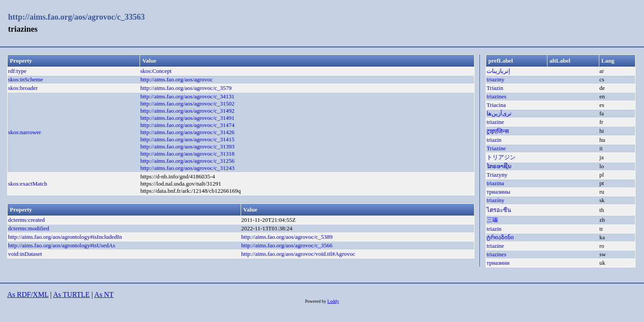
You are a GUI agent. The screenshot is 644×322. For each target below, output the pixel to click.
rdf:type (17, 71)
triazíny (496, 200)
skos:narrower (25, 132)
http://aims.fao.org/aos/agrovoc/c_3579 (186, 88)
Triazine (496, 148)
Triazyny (497, 175)
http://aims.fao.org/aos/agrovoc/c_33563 (76, 17)
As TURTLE (72, 294)
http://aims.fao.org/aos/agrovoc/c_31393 (188, 146)
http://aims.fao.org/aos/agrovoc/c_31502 (188, 104)
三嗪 (492, 220)
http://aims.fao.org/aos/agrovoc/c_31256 (188, 161)
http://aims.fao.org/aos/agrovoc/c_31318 (188, 154)
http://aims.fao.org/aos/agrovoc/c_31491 (188, 118)
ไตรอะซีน (499, 210)
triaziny (496, 79)
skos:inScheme (25, 79)
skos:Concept (156, 71)
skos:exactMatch (28, 184)
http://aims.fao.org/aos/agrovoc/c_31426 (188, 132)
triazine (495, 122)
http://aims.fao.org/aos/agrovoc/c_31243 (188, 168)
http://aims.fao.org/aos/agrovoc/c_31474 (188, 125)
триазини (498, 263)
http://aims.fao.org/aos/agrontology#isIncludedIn (65, 237)
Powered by (316, 301)
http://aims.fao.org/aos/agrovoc (177, 79)
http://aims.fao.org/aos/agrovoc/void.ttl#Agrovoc (298, 254)
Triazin (495, 88)
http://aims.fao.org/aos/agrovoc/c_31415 (188, 139)
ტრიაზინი (500, 237)
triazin (494, 140)
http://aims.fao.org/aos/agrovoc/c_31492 (188, 111)
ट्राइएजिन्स (498, 131)
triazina (495, 183)
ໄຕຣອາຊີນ (499, 166)
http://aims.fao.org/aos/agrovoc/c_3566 (287, 245)
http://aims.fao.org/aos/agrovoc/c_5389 (287, 237)
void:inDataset (25, 254)
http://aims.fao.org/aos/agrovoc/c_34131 (188, 96)
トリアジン (501, 157)
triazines (496, 96)
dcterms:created (26, 220)
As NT (104, 294)
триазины (498, 192)
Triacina (496, 105)
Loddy (333, 301)
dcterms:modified (29, 228)
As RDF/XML (28, 294)
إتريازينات (498, 71)
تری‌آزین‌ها (499, 113)
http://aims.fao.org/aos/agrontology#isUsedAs (62, 245)
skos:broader (23, 88)
